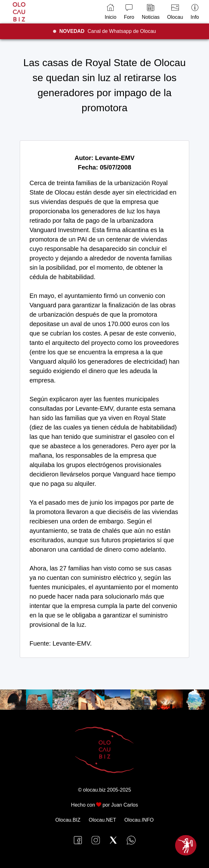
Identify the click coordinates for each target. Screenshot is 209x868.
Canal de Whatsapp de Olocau (108, 31)
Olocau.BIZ (68, 820)
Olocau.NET (102, 820)
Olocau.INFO (139, 820)
